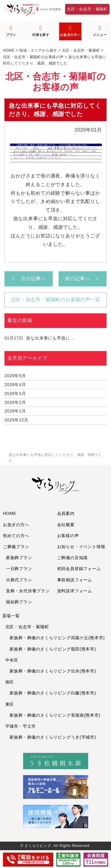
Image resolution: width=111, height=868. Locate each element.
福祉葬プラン (19, 602)
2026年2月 (15, 402)
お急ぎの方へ (16, 525)
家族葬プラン (19, 558)
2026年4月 (15, 385)
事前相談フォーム (75, 580)
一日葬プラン (19, 569)
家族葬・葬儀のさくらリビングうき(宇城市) (51, 737)
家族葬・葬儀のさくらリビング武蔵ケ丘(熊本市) (55, 638)
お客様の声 (68, 536)
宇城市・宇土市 (21, 726)
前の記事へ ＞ (83, 279)
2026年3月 (15, 393)
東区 (10, 704)
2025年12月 (16, 420)
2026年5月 (15, 376)
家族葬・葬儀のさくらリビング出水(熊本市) (51, 671)
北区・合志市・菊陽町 (87, 9)
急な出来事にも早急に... (39, 338)
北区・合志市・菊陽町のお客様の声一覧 (55, 300)
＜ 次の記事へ (28, 279)
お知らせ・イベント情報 (81, 547)
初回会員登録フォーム (79, 569)
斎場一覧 (11, 616)
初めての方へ (16, 536)
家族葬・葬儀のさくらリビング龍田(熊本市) (51, 649)
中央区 (12, 660)
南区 (10, 682)
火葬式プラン (19, 580)
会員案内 (66, 513)
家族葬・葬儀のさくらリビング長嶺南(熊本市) (53, 715)
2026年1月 (15, 411)
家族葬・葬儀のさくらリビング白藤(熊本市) (51, 693)
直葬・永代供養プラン (28, 591)
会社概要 (66, 525)
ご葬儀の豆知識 (73, 558)
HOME (10, 513)
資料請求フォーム (75, 591)
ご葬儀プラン (16, 547)
